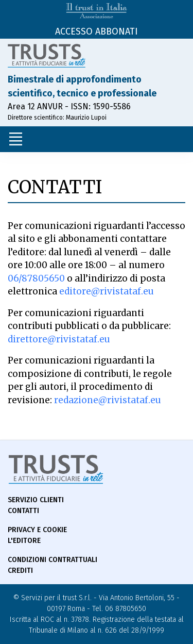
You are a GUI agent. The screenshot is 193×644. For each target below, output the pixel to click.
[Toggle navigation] (15, 139)
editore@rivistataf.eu (107, 291)
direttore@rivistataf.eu (59, 339)
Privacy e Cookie (37, 530)
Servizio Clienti (36, 500)
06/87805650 (36, 278)
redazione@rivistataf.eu (108, 400)
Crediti (20, 571)
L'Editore (24, 541)
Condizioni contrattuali (52, 560)
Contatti (23, 511)
